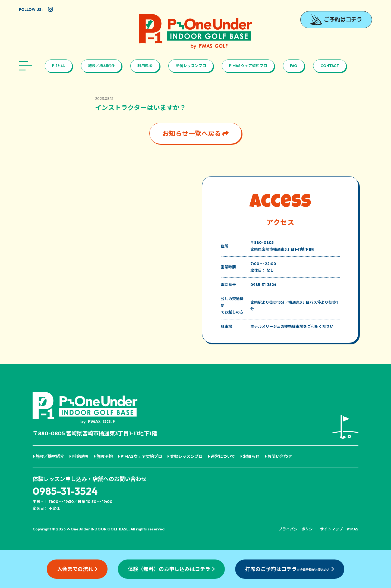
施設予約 (103, 456)
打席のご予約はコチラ (290, 569)
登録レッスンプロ (185, 456)
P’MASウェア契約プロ (248, 66)
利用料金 (145, 66)
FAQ (294, 66)
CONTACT (330, 66)
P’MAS (353, 529)
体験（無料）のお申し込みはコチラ (171, 569)
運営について (221, 456)
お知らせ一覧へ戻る (196, 133)
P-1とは (58, 66)
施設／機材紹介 (101, 66)
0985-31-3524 (65, 491)
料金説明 (79, 456)
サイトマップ (332, 529)
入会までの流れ (77, 569)
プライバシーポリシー (298, 529)
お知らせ (250, 456)
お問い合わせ (278, 456)
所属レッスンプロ (191, 66)
